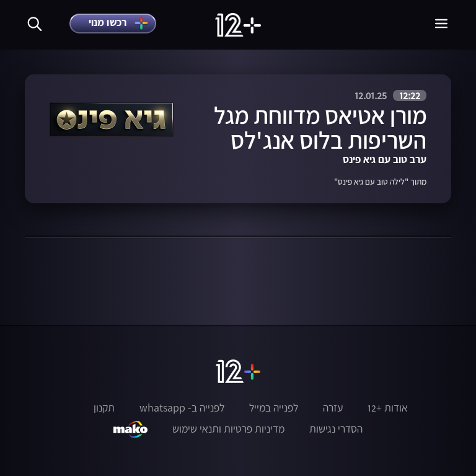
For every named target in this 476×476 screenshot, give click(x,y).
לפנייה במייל (274, 408)
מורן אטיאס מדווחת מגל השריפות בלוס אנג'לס (320, 128)
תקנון (104, 408)
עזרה (333, 408)
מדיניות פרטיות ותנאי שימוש (228, 429)
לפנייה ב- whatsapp (182, 408)
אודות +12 (388, 408)
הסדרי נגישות (336, 429)
